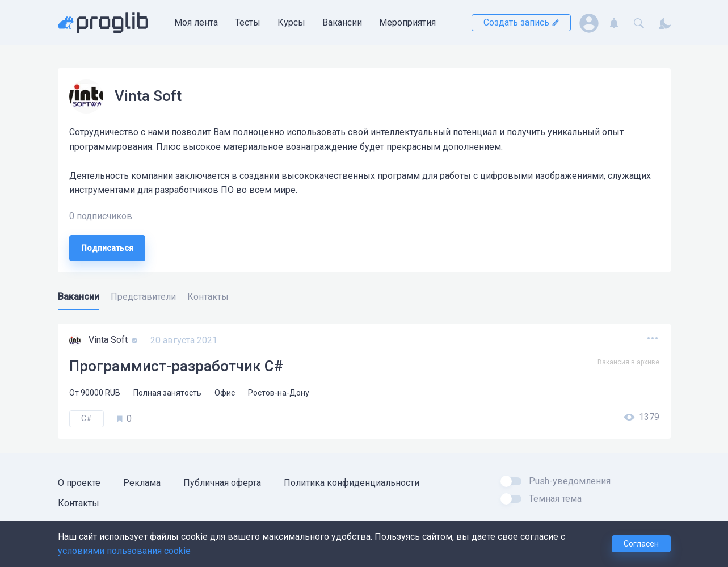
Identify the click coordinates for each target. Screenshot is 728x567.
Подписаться (107, 248)
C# (87, 418)
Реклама (142, 483)
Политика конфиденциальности (352, 483)
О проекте (79, 483)
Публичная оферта (222, 483)
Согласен (641, 544)
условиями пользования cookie (124, 551)
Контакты (79, 503)
